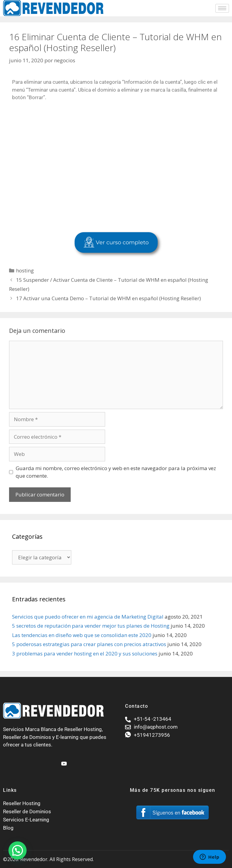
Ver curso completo (116, 242)
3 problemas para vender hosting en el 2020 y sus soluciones (85, 653)
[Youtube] (63, 761)
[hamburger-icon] (222, 8)
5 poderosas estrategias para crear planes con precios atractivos (89, 644)
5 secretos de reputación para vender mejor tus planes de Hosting (91, 626)
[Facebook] (53, 761)
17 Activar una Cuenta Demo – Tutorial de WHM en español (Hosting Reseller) (108, 298)
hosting (25, 270)
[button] (18, 850)
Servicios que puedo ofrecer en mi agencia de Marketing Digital (88, 617)
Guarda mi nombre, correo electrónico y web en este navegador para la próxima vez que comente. (116, 472)
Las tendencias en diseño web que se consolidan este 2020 (82, 635)
